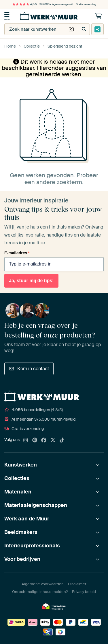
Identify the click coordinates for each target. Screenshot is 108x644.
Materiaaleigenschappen (36, 505)
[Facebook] (44, 440)
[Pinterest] (35, 440)
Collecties (17, 478)
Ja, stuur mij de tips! (31, 281)
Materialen (18, 492)
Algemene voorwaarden (43, 584)
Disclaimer (77, 584)
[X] (53, 440)
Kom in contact (29, 369)
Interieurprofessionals (32, 546)
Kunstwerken (21, 465)
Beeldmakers (21, 532)
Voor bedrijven (22, 559)
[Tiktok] (62, 440)
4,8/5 (24, 4)
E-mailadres (17, 253)
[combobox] (36, 29)
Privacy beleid (84, 592)
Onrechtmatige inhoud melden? (40, 592)
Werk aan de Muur (27, 519)
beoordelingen (34, 410)
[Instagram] (26, 440)
